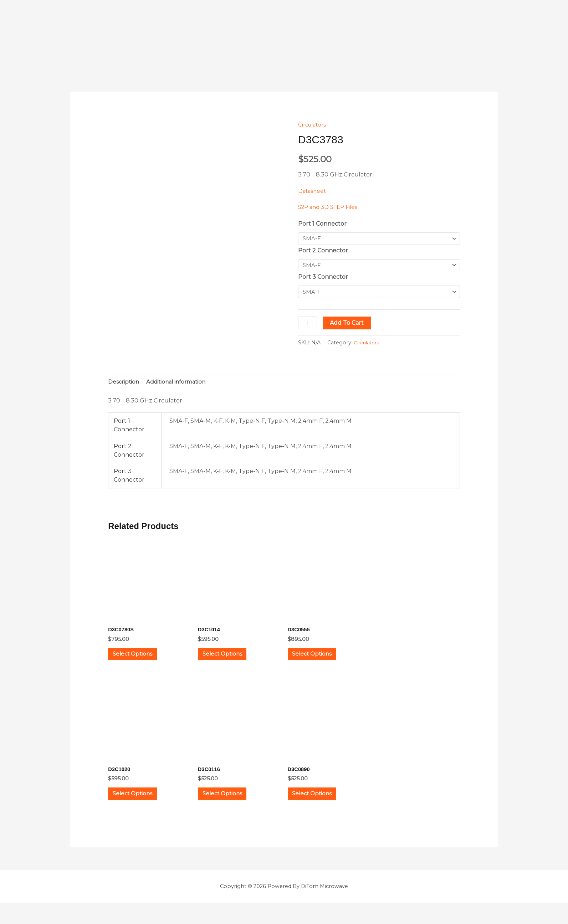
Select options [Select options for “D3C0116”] (230, 811)
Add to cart (349, 325)
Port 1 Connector (322, 224)
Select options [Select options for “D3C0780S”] (140, 662)
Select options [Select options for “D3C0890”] (320, 811)
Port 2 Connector (323, 251)
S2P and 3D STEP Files (330, 207)
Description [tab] (124, 385)
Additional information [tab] (179, 385)
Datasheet (313, 191)
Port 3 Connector (323, 279)
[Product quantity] (308, 325)
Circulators (314, 125)
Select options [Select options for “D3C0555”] (320, 662)
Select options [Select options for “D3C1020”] (140, 811)
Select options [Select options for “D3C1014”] (230, 662)
